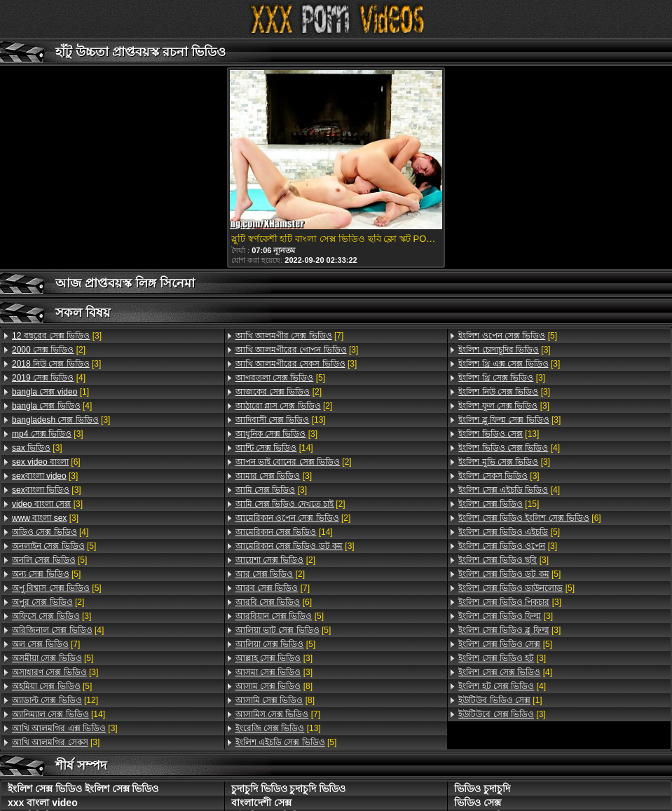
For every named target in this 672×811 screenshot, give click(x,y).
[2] (49, 350)
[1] (50, 392)
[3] (57, 336)
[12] (55, 700)
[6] (46, 462)
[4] (49, 378)
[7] (46, 644)
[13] (281, 420)
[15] (499, 504)
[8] (274, 686)
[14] (59, 714)
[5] (54, 546)
